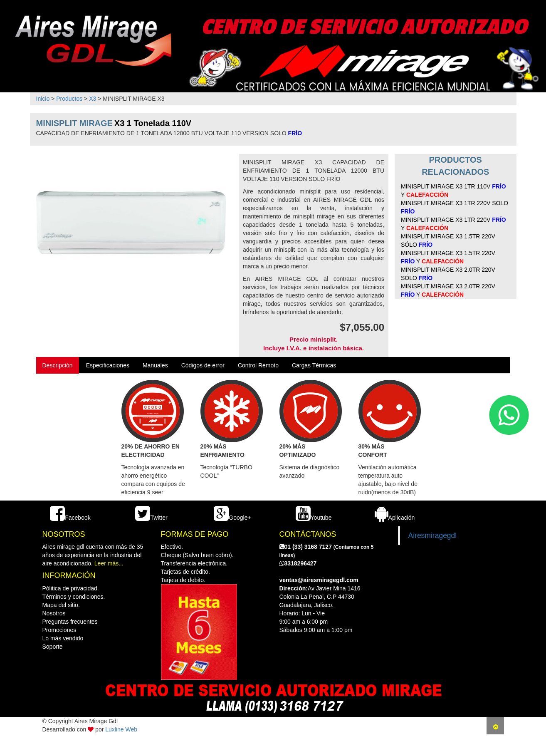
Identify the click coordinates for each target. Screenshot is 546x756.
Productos (69, 99)
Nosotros (54, 613)
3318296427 (298, 563)
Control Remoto (258, 365)
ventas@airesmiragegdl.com (319, 580)
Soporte (53, 647)
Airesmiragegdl (433, 535)
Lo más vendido (63, 638)
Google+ (232, 518)
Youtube (314, 518)
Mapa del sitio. (61, 605)
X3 (93, 99)
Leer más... (109, 563)
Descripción (58, 365)
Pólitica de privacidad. (71, 588)
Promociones (59, 630)
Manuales (155, 365)
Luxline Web (121, 729)
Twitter (151, 518)
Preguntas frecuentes (70, 622)
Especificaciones (108, 365)
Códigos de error (203, 365)
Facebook (70, 518)
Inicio (43, 99)
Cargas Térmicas (314, 365)
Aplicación (395, 518)
